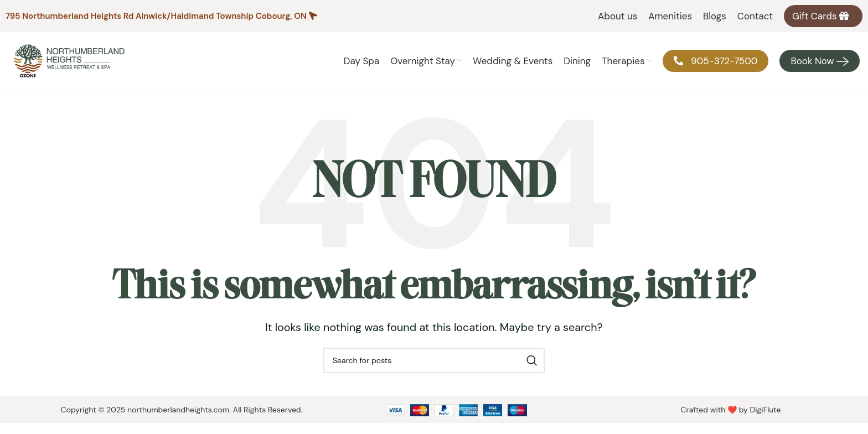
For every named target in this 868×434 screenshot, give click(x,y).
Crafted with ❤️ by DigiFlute (730, 410)
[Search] (434, 360)
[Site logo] (69, 60)
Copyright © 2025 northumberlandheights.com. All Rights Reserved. (182, 410)
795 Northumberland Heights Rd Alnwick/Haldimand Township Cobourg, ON (156, 16)
